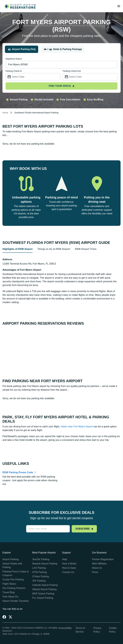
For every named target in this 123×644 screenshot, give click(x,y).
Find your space (61, 86)
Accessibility (65, 628)
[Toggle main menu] (119, 6)
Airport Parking (11, 559)
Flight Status (9, 584)
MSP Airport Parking (43, 594)
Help (65, 559)
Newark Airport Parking (45, 564)
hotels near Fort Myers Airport (77, 427)
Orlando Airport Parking (45, 585)
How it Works (69, 564)
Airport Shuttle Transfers (16, 601)
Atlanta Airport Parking (44, 589)
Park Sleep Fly (10, 597)
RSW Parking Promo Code (18, 472)
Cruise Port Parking (13, 580)
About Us (97, 568)
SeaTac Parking (41, 559)
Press (95, 572)
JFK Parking (39, 581)
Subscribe (84, 529)
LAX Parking (39, 568)
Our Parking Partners (14, 588)
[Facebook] (4, 617)
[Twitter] (10, 617)
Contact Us (68, 572)
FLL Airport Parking (43, 598)
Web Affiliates (99, 564)
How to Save (69, 568)
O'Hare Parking (41, 576)
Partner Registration (103, 559)
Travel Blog (9, 592)
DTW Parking (39, 572)
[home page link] (19, 6)
